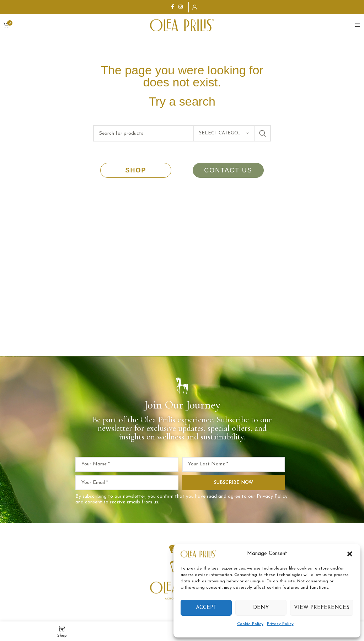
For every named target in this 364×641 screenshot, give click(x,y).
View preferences (322, 608)
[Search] (182, 133)
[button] (350, 554)
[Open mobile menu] (358, 25)
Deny (261, 608)
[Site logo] (182, 25)
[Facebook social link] (173, 7)
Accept (206, 608)
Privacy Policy (280, 624)
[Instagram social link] (181, 7)
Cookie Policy (250, 624)
